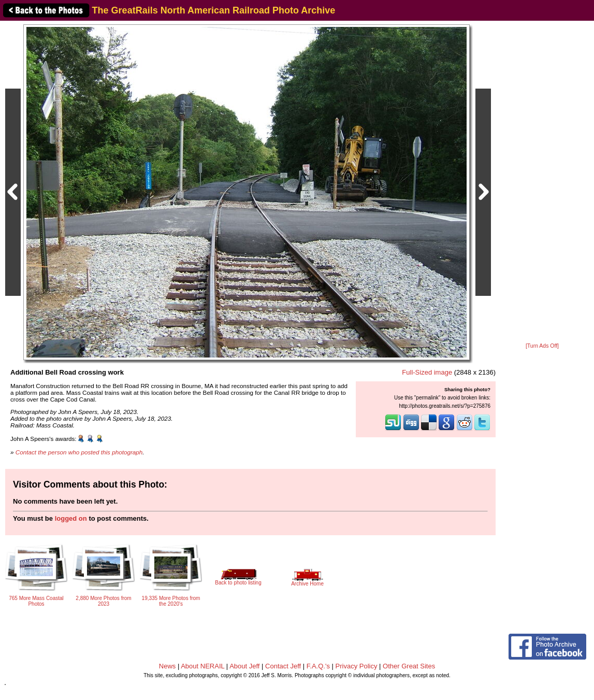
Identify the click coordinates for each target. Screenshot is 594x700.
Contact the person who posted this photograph (79, 452)
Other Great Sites (409, 666)
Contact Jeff (283, 666)
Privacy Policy (357, 666)
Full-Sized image (427, 372)
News (168, 666)
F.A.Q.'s (318, 666)
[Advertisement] (542, 182)
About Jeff (244, 666)
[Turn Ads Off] (542, 346)
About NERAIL (202, 666)
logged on (71, 518)
